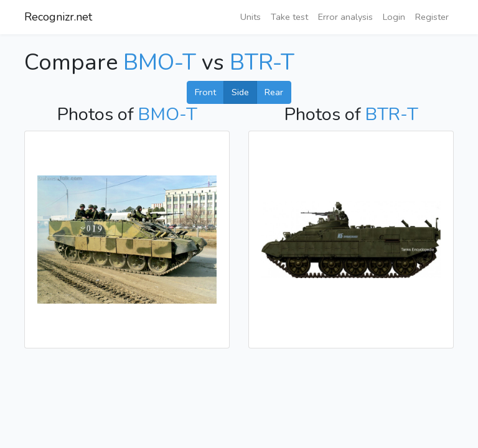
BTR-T (262, 63)
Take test (289, 17)
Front (205, 92)
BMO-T (160, 63)
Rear (274, 92)
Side (240, 92)
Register (432, 17)
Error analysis (345, 17)
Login (394, 17)
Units (251, 17)
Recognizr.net (58, 17)
